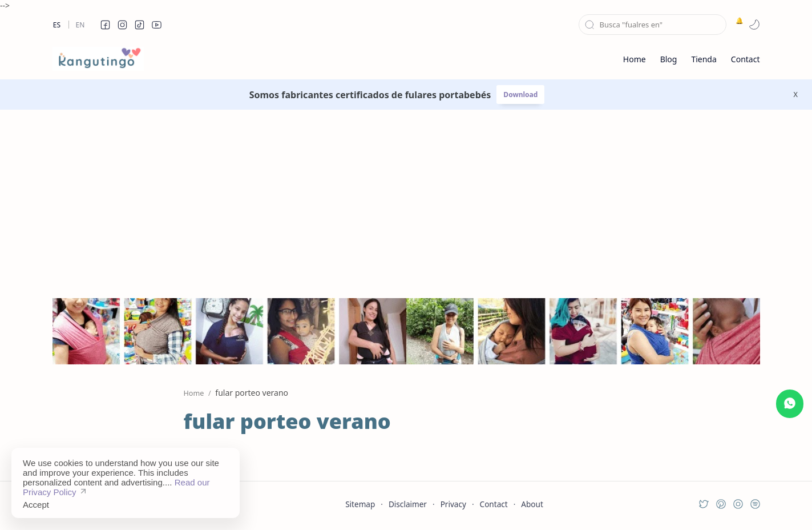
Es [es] (57, 25)
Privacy (453, 504)
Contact (494, 504)
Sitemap (360, 504)
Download (520, 95)
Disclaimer (408, 504)
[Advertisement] (406, 195)
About (532, 504)
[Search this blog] (653, 25)
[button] (106, 25)
